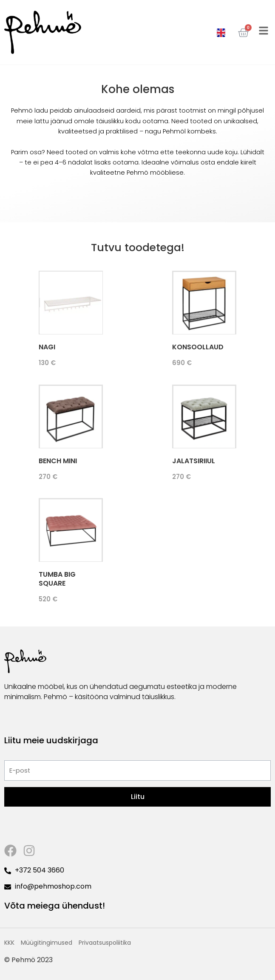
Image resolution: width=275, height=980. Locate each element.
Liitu (138, 797)
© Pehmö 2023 (28, 960)
